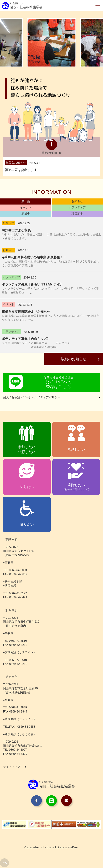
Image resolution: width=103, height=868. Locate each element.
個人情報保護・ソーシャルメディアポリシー (32, 398)
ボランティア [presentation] (77, 207)
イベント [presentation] (26, 207)
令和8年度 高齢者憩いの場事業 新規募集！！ (34, 257)
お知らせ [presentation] (77, 201)
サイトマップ (12, 767)
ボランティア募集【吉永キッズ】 (26, 339)
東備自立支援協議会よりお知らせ (26, 312)
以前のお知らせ (72, 359)
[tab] (26, 201)
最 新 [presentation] (26, 201)
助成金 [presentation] (26, 214)
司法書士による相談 (16, 230)
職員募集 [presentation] (77, 214)
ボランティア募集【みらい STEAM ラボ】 (32, 284)
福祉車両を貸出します (21, 170)
